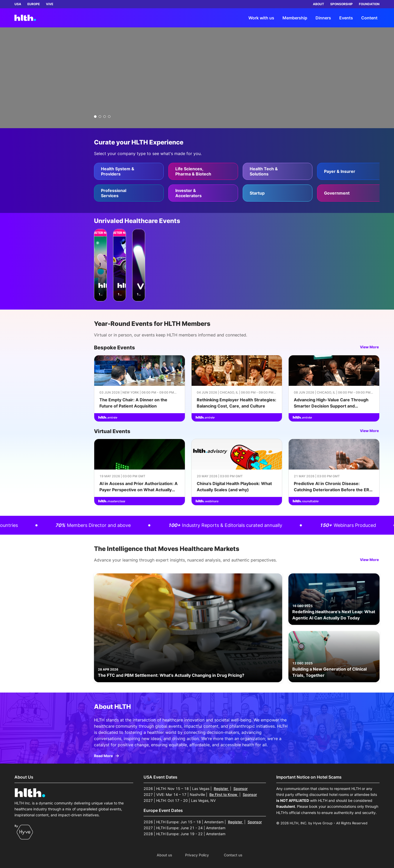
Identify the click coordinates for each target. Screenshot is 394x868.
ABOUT (318, 4)
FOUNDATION (369, 4)
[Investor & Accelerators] (203, 193)
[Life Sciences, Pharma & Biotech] (203, 171)
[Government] (352, 193)
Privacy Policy (197, 855)
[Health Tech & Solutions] (278, 171)
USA (18, 4)
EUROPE (34, 4)
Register (221, 789)
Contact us (233, 855)
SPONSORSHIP (341, 4)
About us (164, 855)
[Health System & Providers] (129, 171)
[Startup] (278, 193)
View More (370, 347)
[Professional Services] (129, 193)
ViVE (50, 4)
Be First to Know (224, 794)
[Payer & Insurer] (352, 171)
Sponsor (241, 789)
